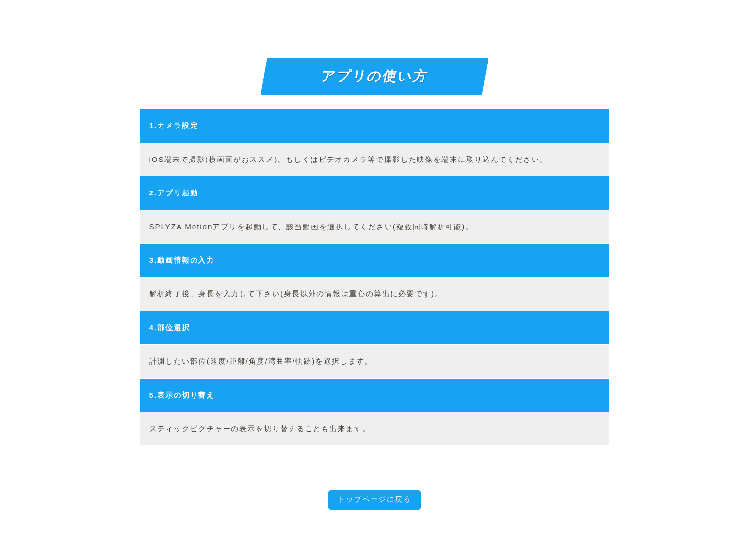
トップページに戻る (374, 499)
